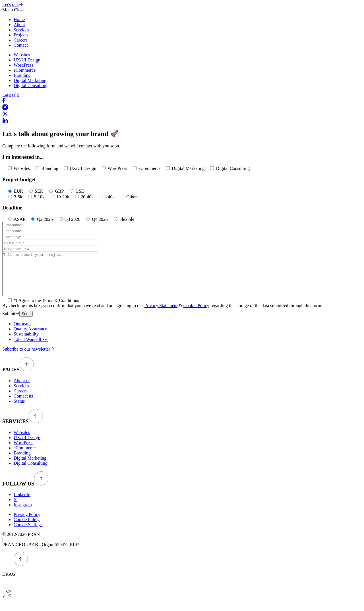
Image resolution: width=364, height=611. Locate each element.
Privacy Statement (161, 314)
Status (19, 410)
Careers (21, 40)
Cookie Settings (28, 533)
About (19, 25)
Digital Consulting (31, 86)
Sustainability (26, 342)
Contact (21, 45)
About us (22, 389)
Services (21, 30)
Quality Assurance (30, 337)
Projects (21, 35)
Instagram (23, 513)
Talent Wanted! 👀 (31, 348)
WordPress (23, 65)
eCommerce (25, 70)
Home (19, 19)
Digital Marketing (30, 80)
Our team (22, 332)
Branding (22, 75)
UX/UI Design (27, 60)
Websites (22, 55)
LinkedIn (22, 503)
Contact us (23, 405)
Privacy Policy (27, 523)
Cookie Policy (196, 314)
